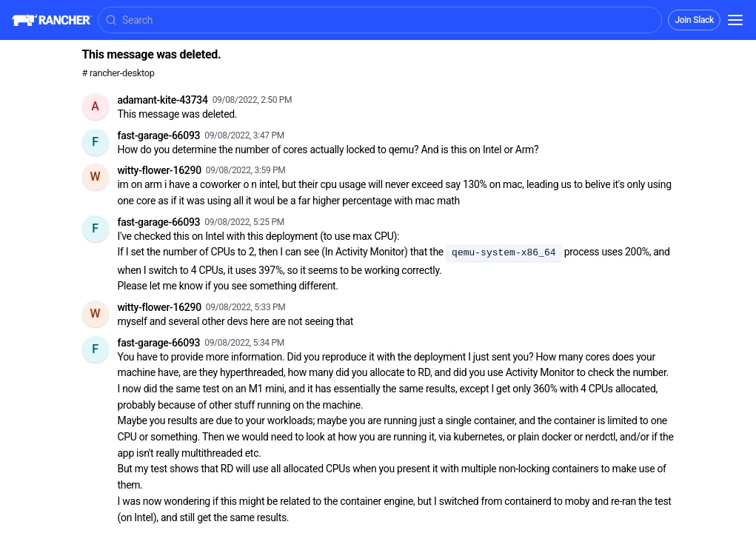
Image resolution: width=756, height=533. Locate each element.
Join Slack (694, 20)
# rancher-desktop (118, 73)
